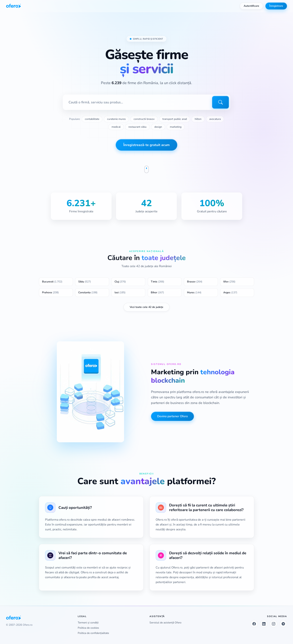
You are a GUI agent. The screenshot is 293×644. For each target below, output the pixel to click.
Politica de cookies (88, 628)
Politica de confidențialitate (93, 633)
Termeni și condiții (88, 623)
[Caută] (220, 102)
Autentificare (251, 6)
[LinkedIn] (264, 624)
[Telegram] (283, 624)
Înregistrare (276, 6)
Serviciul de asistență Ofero (165, 623)
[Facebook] (254, 624)
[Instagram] (274, 624)
